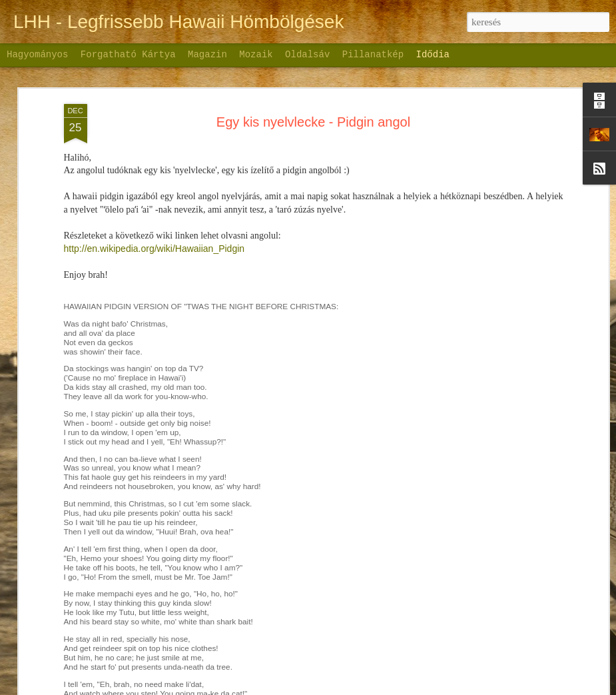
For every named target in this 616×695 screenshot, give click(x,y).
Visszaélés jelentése (444, 688)
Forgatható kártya (128, 55)
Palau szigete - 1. (483, 483)
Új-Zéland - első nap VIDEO (126, 648)
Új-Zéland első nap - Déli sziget (330, 526)
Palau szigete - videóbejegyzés (511, 553)
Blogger (395, 688)
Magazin (207, 55)
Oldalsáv (307, 55)
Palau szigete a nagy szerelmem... (518, 506)
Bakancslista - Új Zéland (312, 622)
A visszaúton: (474, 576)
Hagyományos (37, 55)
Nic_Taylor (324, 688)
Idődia (433, 55)
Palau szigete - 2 (481, 460)
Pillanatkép (373, 55)
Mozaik (256, 55)
